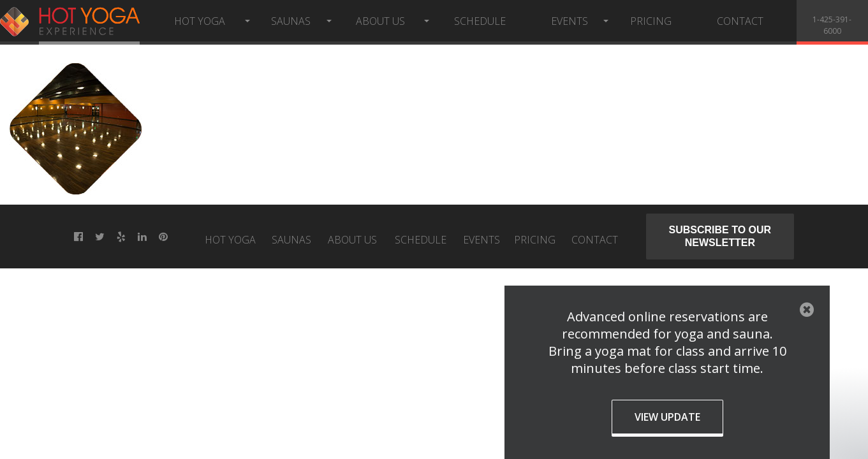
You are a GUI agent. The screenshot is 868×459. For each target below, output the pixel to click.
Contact (740, 21)
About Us (380, 21)
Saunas (291, 21)
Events (570, 21)
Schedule (480, 21)
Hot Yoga (200, 21)
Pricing (651, 21)
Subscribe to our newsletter (720, 236)
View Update (667, 417)
